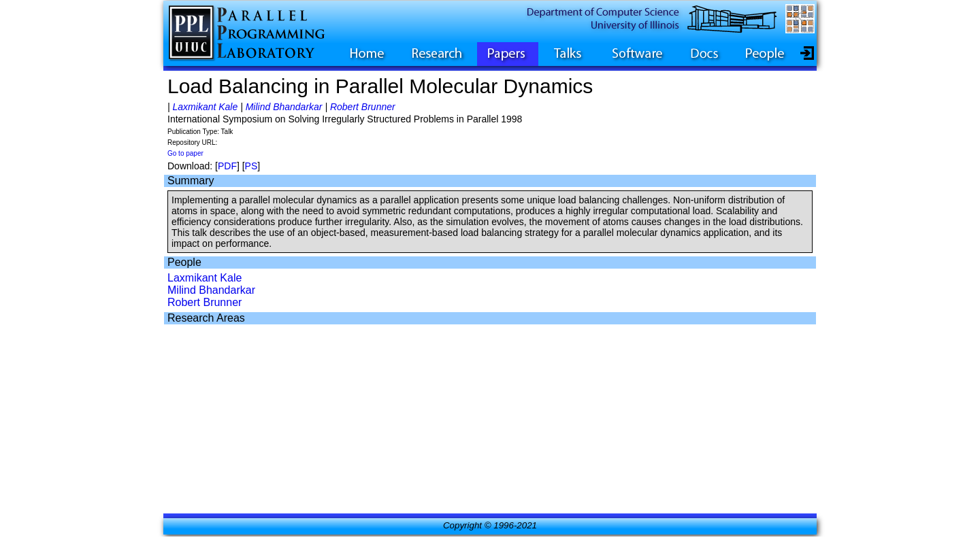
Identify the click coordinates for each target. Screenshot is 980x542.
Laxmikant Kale (206, 107)
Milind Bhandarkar (284, 107)
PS (251, 166)
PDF (227, 166)
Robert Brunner (363, 107)
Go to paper (185, 153)
